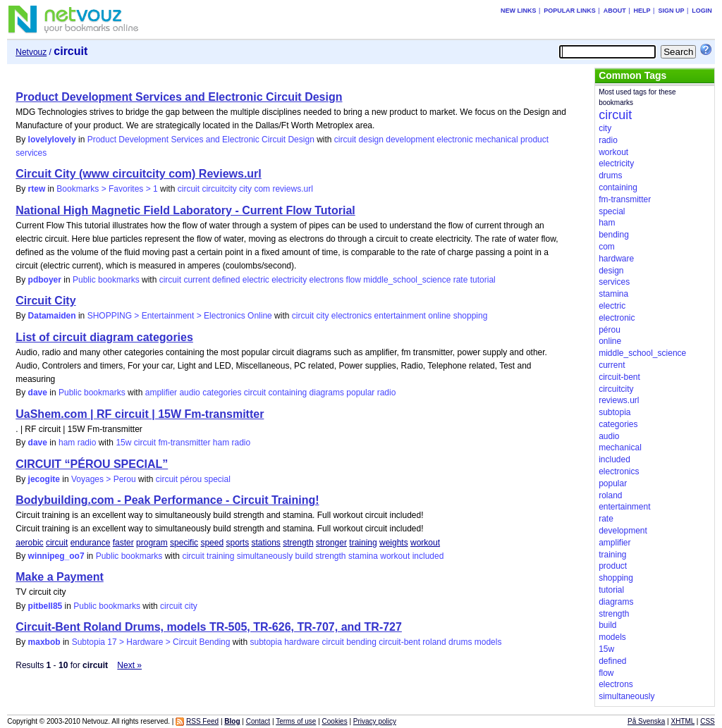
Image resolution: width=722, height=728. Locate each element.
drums (460, 642)
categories (222, 393)
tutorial (483, 280)
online (439, 316)
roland (434, 642)
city (245, 189)
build (304, 556)
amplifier (161, 393)
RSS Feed (202, 721)
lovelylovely (52, 140)
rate (461, 280)
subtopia (265, 642)
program (152, 543)
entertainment (400, 316)
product (534, 140)
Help (642, 11)
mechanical (497, 140)
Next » (129, 665)
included (428, 556)
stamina (363, 556)
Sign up (671, 11)
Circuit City (45, 301)
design (371, 140)
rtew (37, 189)
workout (425, 543)
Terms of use (296, 721)
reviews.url (292, 189)
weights (394, 543)
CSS (708, 721)
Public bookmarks (106, 280)
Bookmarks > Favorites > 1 (107, 189)
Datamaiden (52, 316)
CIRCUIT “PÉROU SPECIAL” (92, 464)
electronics (351, 316)
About (615, 11)
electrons (327, 280)
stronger (331, 543)
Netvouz (31, 52)
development (410, 140)
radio (387, 393)
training (363, 543)
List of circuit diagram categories (104, 337)
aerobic (29, 543)
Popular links (570, 11)
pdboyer (45, 280)
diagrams (327, 393)
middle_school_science (407, 280)
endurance (91, 543)
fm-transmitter (184, 443)
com (262, 189)
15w (123, 443)
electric (256, 280)
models (488, 642)
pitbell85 (45, 606)
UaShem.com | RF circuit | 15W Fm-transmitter (140, 414)
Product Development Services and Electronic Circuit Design (179, 97)
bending (361, 642)
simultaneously (265, 556)
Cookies (335, 721)
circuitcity (219, 189)
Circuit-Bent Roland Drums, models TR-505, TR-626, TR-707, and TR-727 (209, 627)
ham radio (77, 443)
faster (123, 543)
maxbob (44, 642)
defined (226, 280)
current (196, 280)
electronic (454, 140)
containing (288, 393)
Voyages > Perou (104, 479)
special (217, 479)
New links (519, 11)
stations (266, 543)
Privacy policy (375, 721)
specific (184, 543)
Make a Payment (60, 577)
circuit (345, 140)
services (31, 153)
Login (702, 11)
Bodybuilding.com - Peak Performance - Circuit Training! (167, 500)
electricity (289, 280)
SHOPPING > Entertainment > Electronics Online (180, 316)
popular (360, 393)
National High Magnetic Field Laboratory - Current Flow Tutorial (185, 210)
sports (237, 543)
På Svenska (646, 721)
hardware (302, 642)
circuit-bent (399, 642)
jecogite (44, 479)
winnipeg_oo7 (56, 556)
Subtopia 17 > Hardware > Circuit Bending (151, 642)
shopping (471, 316)
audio (189, 393)
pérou (191, 479)
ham (221, 443)
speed (212, 543)
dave (38, 393)
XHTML (683, 721)
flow (354, 280)
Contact (258, 721)
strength (298, 543)
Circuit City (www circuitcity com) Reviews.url (139, 174)
